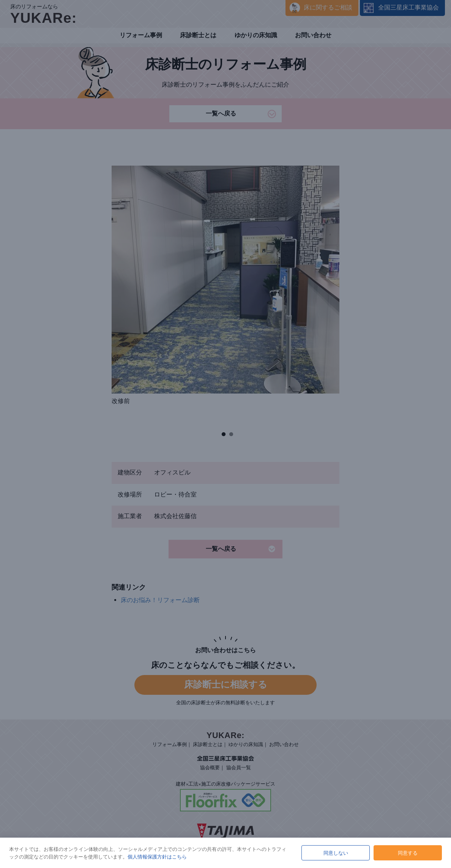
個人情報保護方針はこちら (157, 857)
